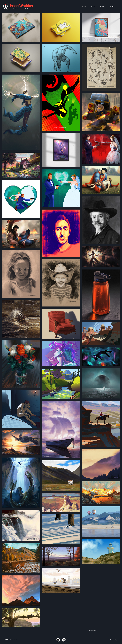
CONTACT (102, 7)
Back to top (113, 640)
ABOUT (93, 7)
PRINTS (112, 7)
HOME (84, 7)
